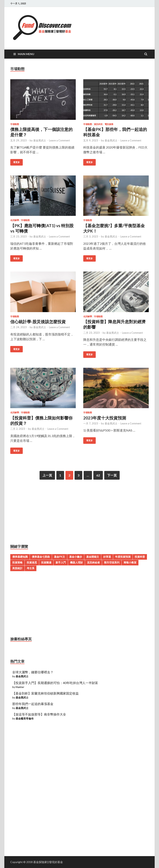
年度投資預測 (123, 557)
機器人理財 (76, 562)
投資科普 (140, 557)
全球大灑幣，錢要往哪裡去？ (33, 672)
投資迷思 (32, 562)
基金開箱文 (93, 557)
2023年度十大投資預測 (105, 418)
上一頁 (47, 475)
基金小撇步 (76, 557)
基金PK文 (60, 557)
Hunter (20, 687)
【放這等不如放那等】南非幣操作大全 (39, 714)
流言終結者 (93, 562)
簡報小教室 (130, 562)
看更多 (17, 162)
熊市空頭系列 (112, 562)
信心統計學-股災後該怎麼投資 (38, 322)
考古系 (31, 568)
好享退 (107, 557)
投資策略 (17, 562)
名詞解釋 (15, 220)
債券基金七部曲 (41, 557)
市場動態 (15, 124)
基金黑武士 (40, 140)
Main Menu (26, 54)
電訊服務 (109, 124)
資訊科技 (98, 124)
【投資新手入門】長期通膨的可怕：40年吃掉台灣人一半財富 (55, 683)
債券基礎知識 (20, 557)
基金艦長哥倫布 (25, 718)
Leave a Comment (59, 140)
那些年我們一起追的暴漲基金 (33, 704)
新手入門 (61, 562)
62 (98, 475)
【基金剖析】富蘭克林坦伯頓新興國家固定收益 (45, 693)
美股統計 (17, 568)
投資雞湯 (46, 562)
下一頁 (112, 475)
